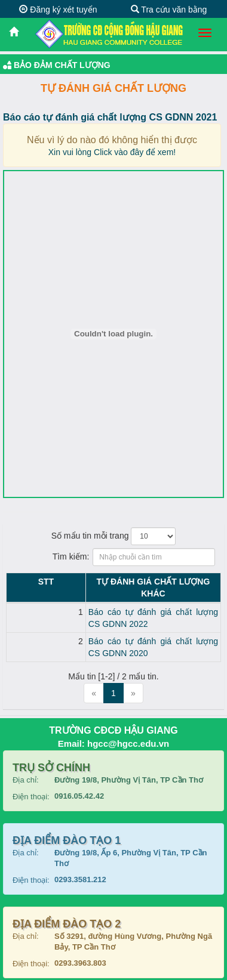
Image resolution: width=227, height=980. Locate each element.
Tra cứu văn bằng (169, 10)
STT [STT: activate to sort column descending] (17, 582)
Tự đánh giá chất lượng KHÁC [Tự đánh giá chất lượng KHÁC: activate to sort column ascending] (124, 582)
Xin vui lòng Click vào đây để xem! (112, 152)
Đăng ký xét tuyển (58, 10)
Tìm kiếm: (114, 557)
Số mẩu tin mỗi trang (114, 536)
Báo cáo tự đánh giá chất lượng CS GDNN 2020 (120, 617)
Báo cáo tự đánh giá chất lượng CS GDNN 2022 (120, 600)
